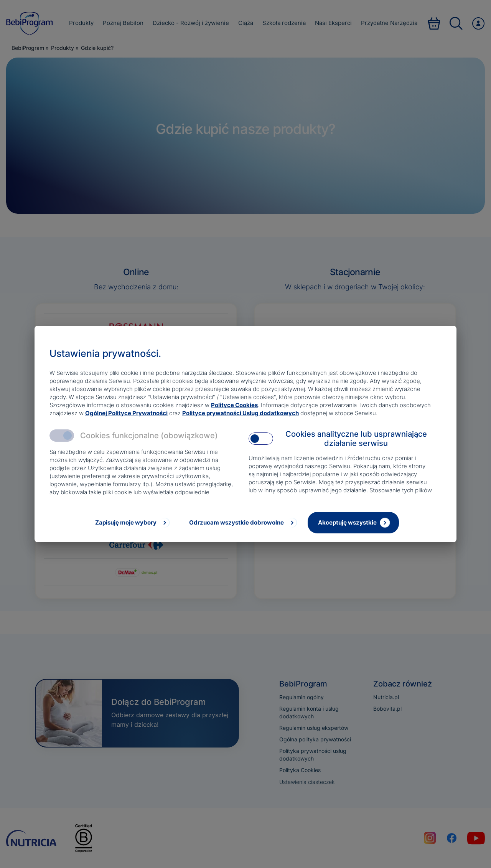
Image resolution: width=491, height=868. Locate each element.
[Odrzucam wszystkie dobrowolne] (242, 523)
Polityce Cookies (234, 405)
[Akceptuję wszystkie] (353, 523)
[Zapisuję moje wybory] (132, 523)
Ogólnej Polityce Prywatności (126, 413)
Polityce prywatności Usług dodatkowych (241, 413)
